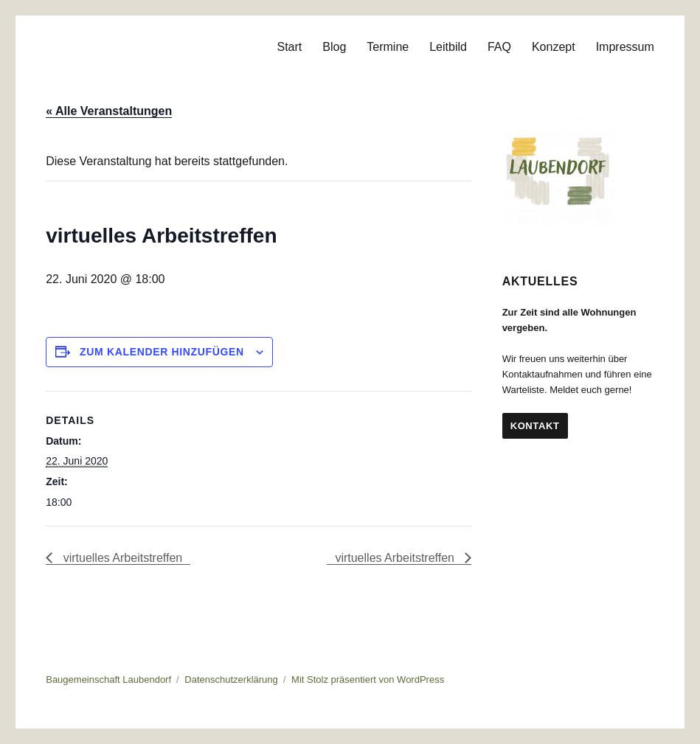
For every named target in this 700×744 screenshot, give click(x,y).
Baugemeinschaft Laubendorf (108, 679)
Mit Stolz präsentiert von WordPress (368, 679)
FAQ (499, 47)
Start (289, 47)
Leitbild (448, 47)
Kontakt (535, 426)
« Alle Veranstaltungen (109, 111)
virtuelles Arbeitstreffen (121, 558)
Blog (334, 47)
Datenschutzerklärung (231, 679)
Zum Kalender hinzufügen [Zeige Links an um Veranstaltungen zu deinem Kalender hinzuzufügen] (162, 352)
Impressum (625, 47)
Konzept (554, 47)
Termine (388, 47)
